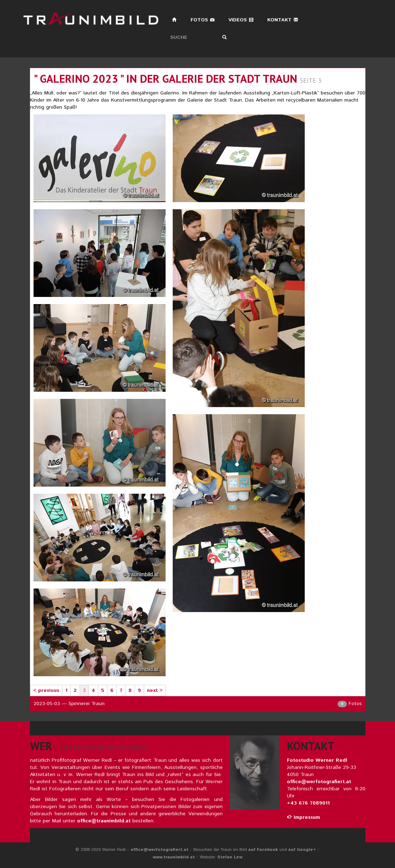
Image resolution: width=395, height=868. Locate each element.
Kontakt (283, 20)
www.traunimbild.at (174, 857)
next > (155, 690)
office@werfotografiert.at (319, 782)
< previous (46, 690)
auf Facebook (263, 850)
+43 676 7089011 (308, 803)
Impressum (303, 817)
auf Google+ (302, 850)
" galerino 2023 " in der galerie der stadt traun (165, 79)
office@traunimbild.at (104, 821)
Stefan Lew (230, 857)
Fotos (203, 20)
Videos (241, 20)
